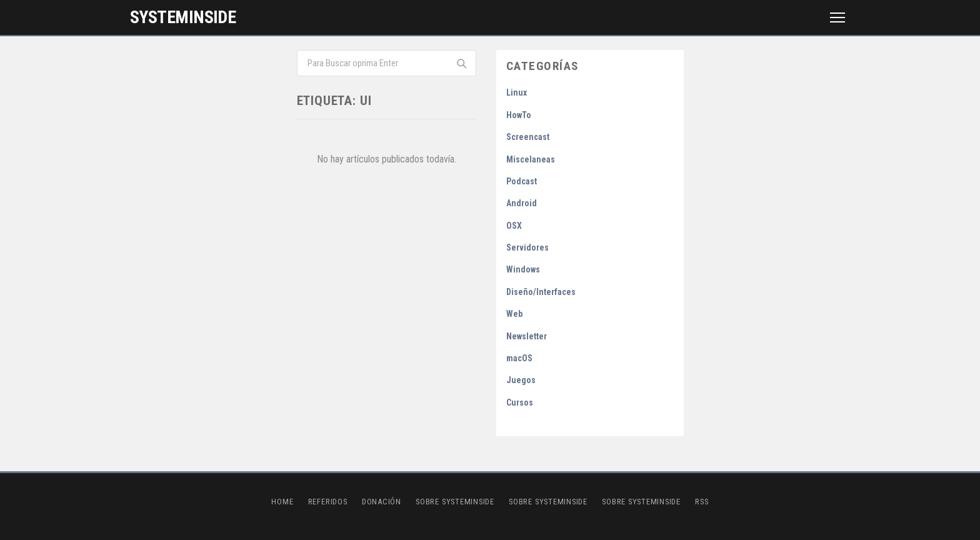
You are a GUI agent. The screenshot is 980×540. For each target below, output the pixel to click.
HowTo (519, 115)
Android (522, 203)
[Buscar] (461, 63)
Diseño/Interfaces (541, 292)
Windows (523, 269)
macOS (519, 358)
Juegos (521, 380)
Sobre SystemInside (455, 502)
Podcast (522, 181)
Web (514, 314)
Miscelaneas (531, 159)
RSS (702, 502)
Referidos (328, 502)
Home (282, 502)
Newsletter (527, 336)
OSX (514, 226)
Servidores (527, 247)
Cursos (520, 402)
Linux (517, 92)
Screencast (528, 137)
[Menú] (837, 17)
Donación (382, 502)
